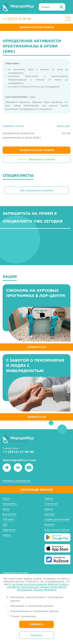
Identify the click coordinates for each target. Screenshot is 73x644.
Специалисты (10, 504)
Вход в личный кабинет (57, 530)
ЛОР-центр (8, 519)
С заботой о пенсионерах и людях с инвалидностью (35, 365)
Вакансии (49, 525)
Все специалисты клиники (37, 190)
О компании (51, 504)
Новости (49, 509)
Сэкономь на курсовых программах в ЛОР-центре (36, 293)
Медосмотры (9, 530)
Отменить (37, 635)
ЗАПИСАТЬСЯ (36, 347)
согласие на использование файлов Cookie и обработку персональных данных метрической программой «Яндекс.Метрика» (38, 587)
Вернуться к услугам (42, 159)
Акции (6, 509)
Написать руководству (17, 481)
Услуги (6, 498)
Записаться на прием (36, 27)
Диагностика (9, 514)
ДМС (5, 525)
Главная (49, 498)
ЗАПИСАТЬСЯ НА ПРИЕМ (36, 150)
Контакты (49, 514)
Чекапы (7, 535)
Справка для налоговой (57, 519)
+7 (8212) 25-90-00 (17, 19)
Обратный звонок (36, 490)
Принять (36, 624)
